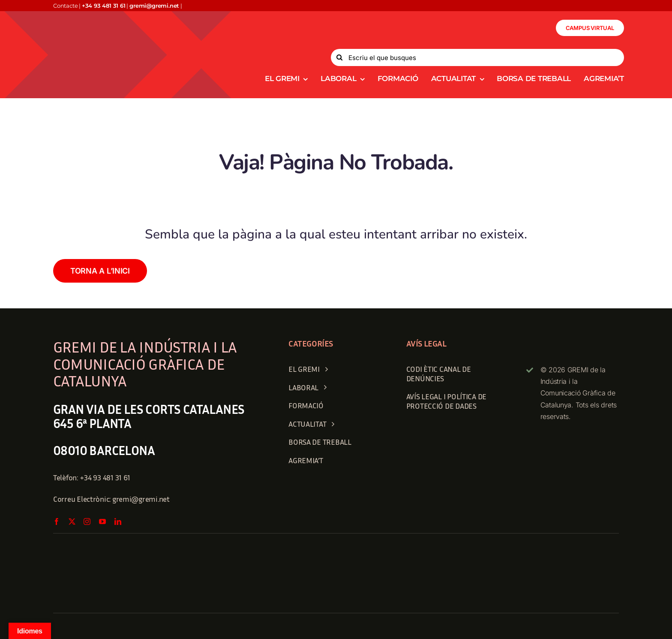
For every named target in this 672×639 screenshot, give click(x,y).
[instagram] (87, 521)
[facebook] (57, 521)
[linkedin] (118, 521)
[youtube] (102, 521)
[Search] (339, 57)
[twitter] (72, 521)
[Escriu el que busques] (477, 57)
